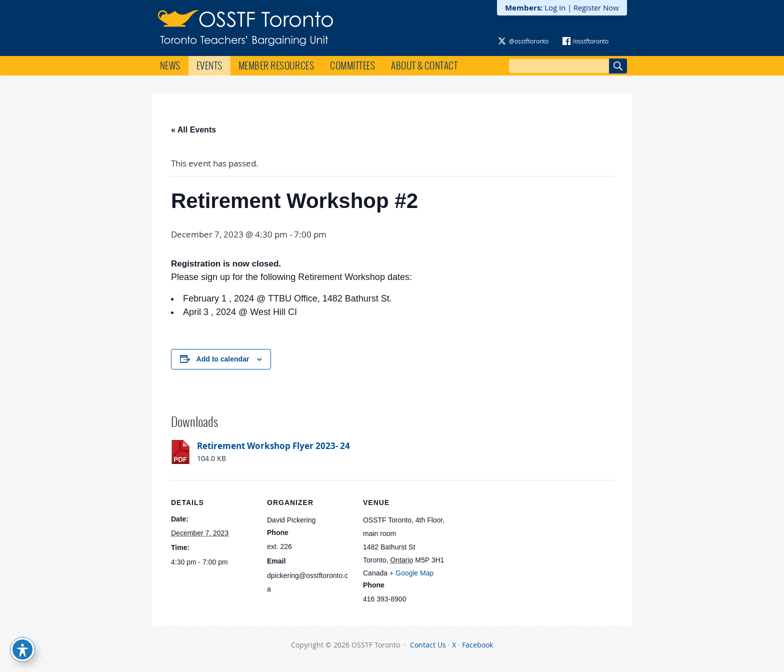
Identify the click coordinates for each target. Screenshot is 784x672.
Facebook (477, 645)
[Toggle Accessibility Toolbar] (22, 649)
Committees (352, 65)
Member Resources (276, 65)
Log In (555, 7)
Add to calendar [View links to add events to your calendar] (223, 359)
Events (209, 65)
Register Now (596, 7)
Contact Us (428, 645)
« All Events (193, 130)
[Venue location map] (512, 549)
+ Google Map (411, 573)
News (170, 65)
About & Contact (424, 65)
